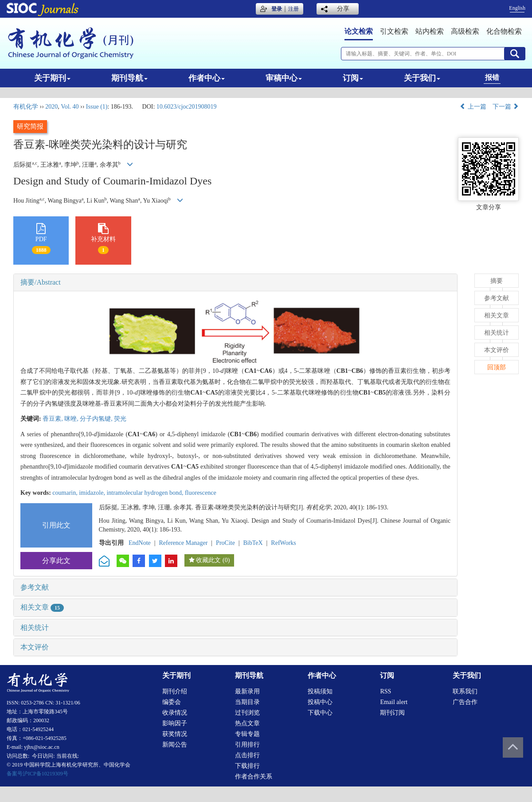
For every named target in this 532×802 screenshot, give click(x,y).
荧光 (120, 419)
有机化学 (26, 107)
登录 (277, 9)
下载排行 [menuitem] (247, 766)
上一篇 (473, 107)
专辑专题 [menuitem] (247, 734)
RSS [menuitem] (385, 691)
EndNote (140, 543)
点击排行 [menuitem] (247, 755)
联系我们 (465, 691)
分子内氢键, (97, 419)
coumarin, (66, 493)
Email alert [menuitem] (394, 702)
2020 (51, 107)
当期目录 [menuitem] (247, 702)
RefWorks (283, 543)
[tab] (235, 282)
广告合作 (465, 702)
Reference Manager (183, 543)
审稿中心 (284, 78)
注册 (293, 9)
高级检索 (465, 31)
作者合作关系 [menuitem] (254, 777)
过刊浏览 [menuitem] (247, 713)
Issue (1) (97, 107)
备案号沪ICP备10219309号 (37, 774)
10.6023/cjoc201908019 (187, 107)
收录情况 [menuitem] (175, 713)
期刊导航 (129, 78)
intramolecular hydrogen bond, (146, 493)
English (517, 8)
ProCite (225, 543)
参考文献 (35, 587)
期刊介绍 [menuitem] (175, 691)
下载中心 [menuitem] (320, 713)
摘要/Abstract (41, 282)
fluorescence (201, 493)
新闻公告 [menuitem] (175, 745)
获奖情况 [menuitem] (175, 734)
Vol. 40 (70, 107)
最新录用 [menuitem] (247, 691)
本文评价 (35, 647)
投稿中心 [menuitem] (320, 702)
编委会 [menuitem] (172, 702)
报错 (492, 77)
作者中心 (207, 78)
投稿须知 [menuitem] (320, 691)
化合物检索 (504, 31)
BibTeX (253, 543)
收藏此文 (208, 560)
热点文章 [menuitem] (247, 723)
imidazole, (93, 493)
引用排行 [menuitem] (247, 745)
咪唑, (72, 419)
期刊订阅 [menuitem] (392, 713)
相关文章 (42, 607)
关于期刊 (52, 78)
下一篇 (506, 107)
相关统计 (35, 628)
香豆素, (53, 419)
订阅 (353, 78)
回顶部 (497, 367)
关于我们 (422, 78)
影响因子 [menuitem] (175, 723)
